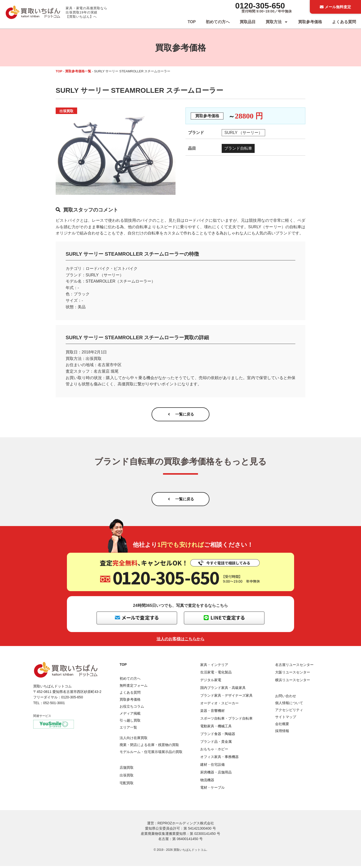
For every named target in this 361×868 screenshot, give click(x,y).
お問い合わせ (286, 698)
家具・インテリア (214, 666)
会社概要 (282, 726)
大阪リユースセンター (293, 674)
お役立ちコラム (132, 708)
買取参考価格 (310, 22)
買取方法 (277, 22)
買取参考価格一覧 (78, 71)
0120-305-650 (260, 6)
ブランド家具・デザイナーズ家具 (226, 697)
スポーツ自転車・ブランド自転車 (226, 720)
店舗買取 (127, 769)
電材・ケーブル (212, 789)
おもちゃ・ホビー (214, 751)
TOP (192, 22)
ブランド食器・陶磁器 (218, 736)
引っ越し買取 (130, 722)
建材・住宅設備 (212, 766)
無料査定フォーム (134, 687)
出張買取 (127, 777)
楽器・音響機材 (212, 713)
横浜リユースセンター (293, 682)
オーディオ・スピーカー (219, 705)
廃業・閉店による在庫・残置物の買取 (149, 747)
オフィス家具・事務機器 (219, 759)
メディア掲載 (130, 715)
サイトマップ (286, 719)
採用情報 (282, 733)
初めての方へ (218, 22)
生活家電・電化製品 (216, 674)
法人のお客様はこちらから (180, 641)
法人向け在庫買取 (134, 740)
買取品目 (248, 22)
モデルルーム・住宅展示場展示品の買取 (151, 754)
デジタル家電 (211, 682)
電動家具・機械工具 (216, 728)
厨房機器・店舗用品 (216, 774)
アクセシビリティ (289, 712)
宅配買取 (127, 785)
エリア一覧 (128, 729)
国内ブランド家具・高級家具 (223, 690)
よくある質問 (344, 22)
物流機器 (207, 782)
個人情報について (289, 705)
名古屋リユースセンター (294, 666)
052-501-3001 (54, 705)
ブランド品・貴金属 (216, 743)
